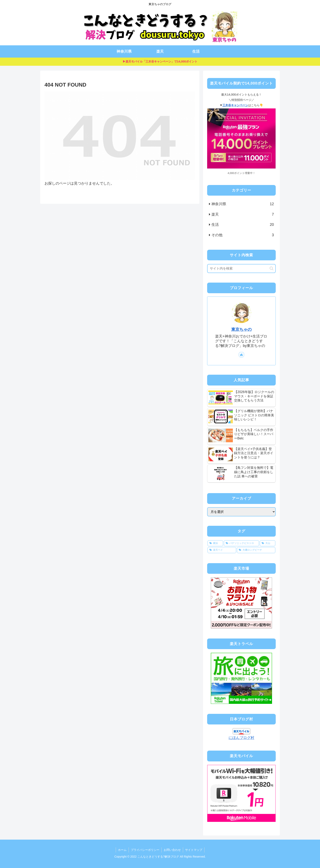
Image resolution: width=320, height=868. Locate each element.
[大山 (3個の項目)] (268, 543)
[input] (241, 269)
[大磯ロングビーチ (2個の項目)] (256, 550)
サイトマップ (194, 850)
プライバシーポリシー (145, 850)
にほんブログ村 (241, 738)
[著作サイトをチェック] (241, 355)
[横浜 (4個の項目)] (215, 543)
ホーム (122, 850)
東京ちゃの (241, 329)
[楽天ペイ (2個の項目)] (222, 550)
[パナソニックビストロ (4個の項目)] (241, 543)
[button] (272, 268)
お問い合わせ (172, 850)
